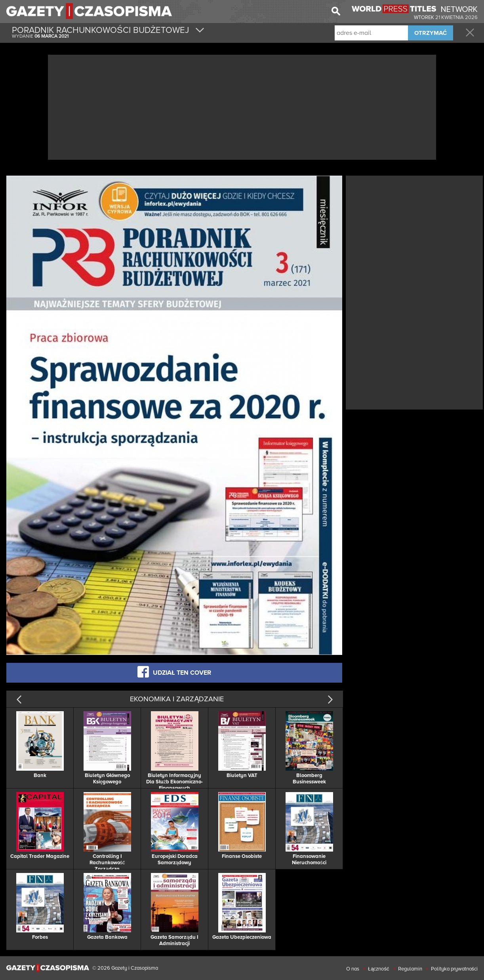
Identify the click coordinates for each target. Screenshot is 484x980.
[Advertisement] (242, 106)
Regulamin (410, 969)
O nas (353, 969)
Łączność (378, 969)
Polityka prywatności (454, 969)
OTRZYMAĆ (431, 33)
